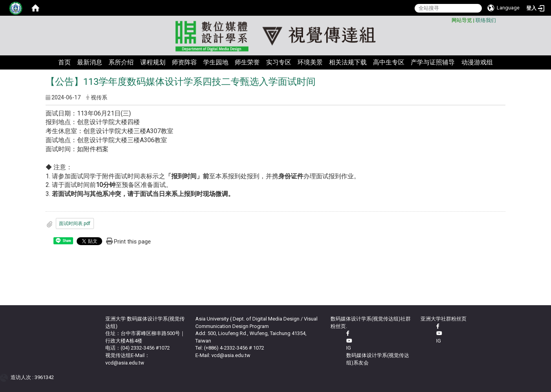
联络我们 (486, 20)
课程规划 (153, 62)
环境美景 (310, 62)
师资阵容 (184, 62)
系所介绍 (121, 62)
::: (449, 19)
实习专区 (279, 62)
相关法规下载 (348, 62)
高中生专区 (389, 62)
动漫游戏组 (477, 62)
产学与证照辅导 (433, 62)
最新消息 (90, 62)
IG (349, 348)
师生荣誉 (247, 62)
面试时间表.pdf (75, 223)
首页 (64, 62)
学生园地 (216, 62)
